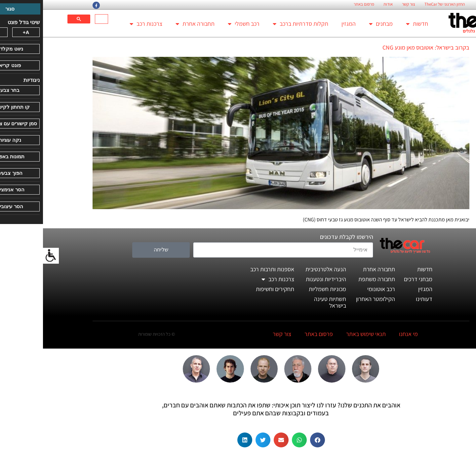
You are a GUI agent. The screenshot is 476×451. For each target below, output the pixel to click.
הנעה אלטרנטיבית (283, 269)
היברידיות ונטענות (283, 279)
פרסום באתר (321, 4)
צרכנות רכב (103, 24)
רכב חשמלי (201, 24)
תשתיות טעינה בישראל (287, 302)
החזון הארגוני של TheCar (402, 4)
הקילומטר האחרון (333, 299)
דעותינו (381, 299)
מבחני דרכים (375, 279)
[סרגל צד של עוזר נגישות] (8, 256)
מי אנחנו (365, 334)
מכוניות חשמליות (284, 289)
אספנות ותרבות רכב (229, 269)
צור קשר (366, 4)
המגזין (306, 24)
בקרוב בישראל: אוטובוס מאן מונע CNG (383, 47)
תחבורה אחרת (152, 24)
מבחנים (338, 24)
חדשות (374, 24)
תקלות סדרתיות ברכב (258, 24)
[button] (275, 440)
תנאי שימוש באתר (323, 334)
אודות (345, 4)
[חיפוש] (59, 19)
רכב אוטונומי (338, 289)
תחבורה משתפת (334, 279)
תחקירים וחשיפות (232, 289)
